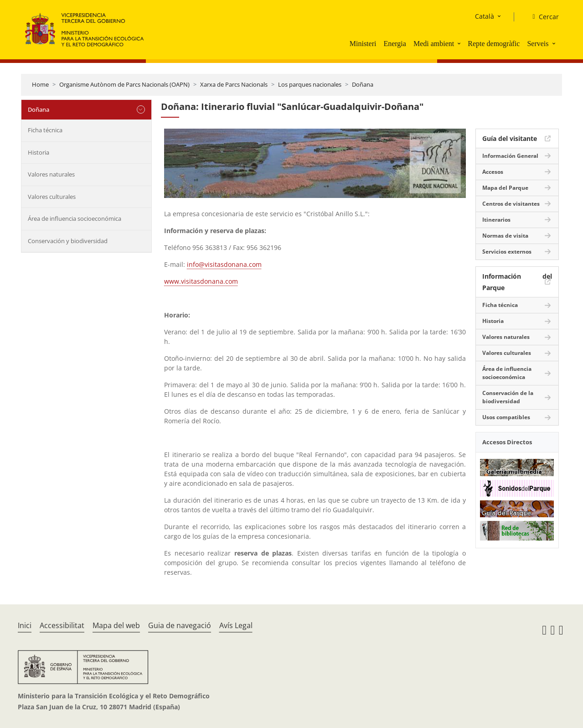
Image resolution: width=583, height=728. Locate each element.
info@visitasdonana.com (224, 264)
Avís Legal (236, 625)
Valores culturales (52, 197)
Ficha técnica (45, 130)
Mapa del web (116, 625)
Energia (395, 44)
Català (485, 16)
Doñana (363, 84)
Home (40, 84)
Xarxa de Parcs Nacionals (234, 84)
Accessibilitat (62, 625)
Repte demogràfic (494, 44)
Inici (25, 625)
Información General (510, 156)
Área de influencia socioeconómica (75, 218)
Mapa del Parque (505, 188)
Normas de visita (505, 236)
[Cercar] (542, 17)
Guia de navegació (180, 625)
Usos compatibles (506, 417)
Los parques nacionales (310, 84)
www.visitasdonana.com (201, 281)
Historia (39, 152)
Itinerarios (496, 220)
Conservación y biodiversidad (68, 241)
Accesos (493, 172)
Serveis (538, 44)
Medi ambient (434, 44)
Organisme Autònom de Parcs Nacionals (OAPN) (124, 84)
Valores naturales (51, 174)
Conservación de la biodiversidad (508, 397)
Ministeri (363, 44)
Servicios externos (507, 252)
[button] (460, 43)
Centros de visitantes (511, 204)
